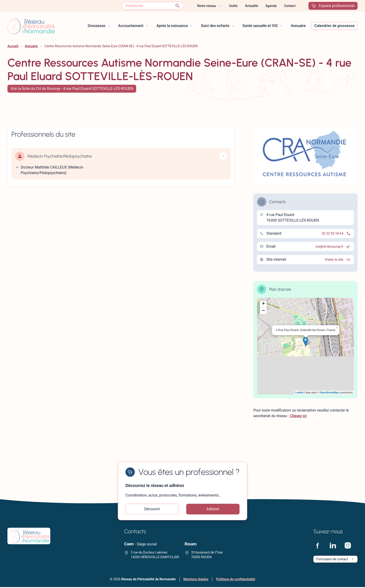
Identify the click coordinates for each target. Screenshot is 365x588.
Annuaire (31, 46)
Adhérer (213, 509)
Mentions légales (196, 580)
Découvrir (152, 509)
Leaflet (299, 392)
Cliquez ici (298, 416)
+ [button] (263, 304)
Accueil (13, 46)
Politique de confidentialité (236, 580)
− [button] (263, 311)
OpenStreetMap (329, 392)
